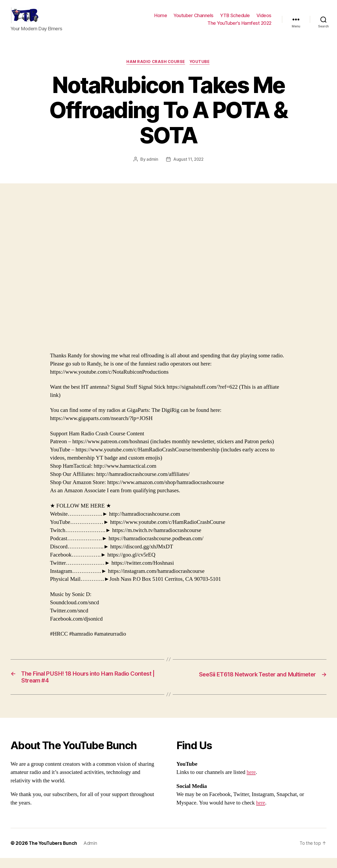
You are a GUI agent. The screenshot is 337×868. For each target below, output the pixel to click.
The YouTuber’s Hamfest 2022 (239, 27)
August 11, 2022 (188, 168)
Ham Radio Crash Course (156, 70)
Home (161, 19)
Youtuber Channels (194, 19)
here (251, 782)
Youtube (201, 70)
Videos (264, 19)
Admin (92, 853)
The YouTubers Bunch (54, 853)
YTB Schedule (235, 19)
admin (152, 168)
